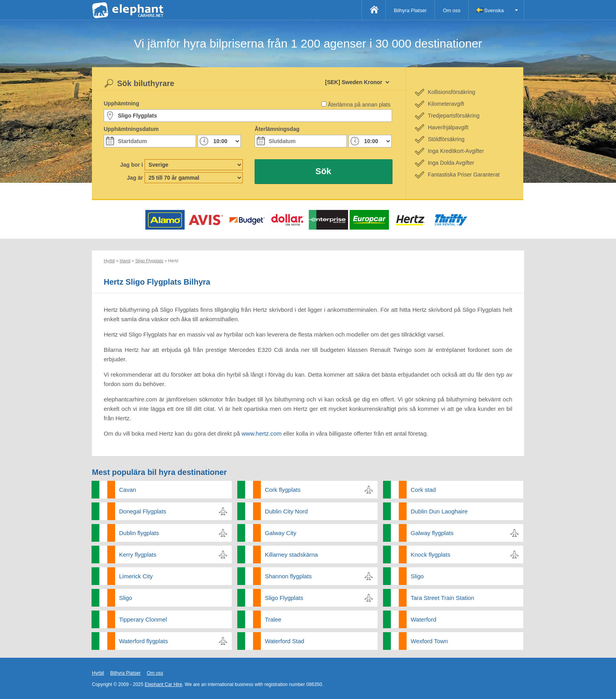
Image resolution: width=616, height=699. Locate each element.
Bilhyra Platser (410, 10)
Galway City (280, 533)
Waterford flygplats (144, 641)
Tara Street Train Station (442, 598)
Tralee (273, 619)
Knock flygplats (430, 555)
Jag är (135, 178)
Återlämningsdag (277, 129)
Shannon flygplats (288, 576)
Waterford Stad (284, 641)
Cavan (127, 490)
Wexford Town (429, 641)
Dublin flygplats (139, 533)
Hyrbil (98, 673)
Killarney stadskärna (291, 555)
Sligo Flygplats (284, 598)
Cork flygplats (283, 490)
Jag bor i (132, 165)
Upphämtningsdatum (131, 129)
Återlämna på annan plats (359, 105)
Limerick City (136, 576)
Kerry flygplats (138, 555)
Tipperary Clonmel (143, 619)
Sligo (417, 576)
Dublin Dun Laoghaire (439, 511)
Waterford (423, 619)
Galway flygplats (432, 533)
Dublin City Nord (286, 511)
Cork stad (423, 490)
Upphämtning (121, 103)
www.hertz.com (262, 433)
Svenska (490, 10)
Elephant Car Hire (163, 684)
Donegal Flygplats (143, 511)
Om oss (452, 10)
